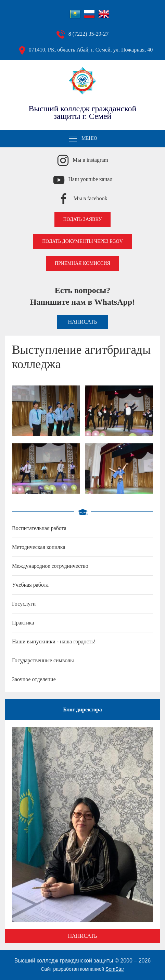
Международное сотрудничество (50, 566)
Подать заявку (83, 219)
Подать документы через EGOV (82, 241)
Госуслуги (24, 604)
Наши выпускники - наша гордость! (54, 641)
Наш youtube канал (91, 179)
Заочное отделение (34, 679)
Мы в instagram (90, 160)
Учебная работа (30, 585)
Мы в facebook (90, 198)
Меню (82, 139)
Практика (23, 623)
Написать (82, 322)
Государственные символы (43, 660)
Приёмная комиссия (82, 263)
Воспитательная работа (39, 528)
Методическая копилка (39, 547)
